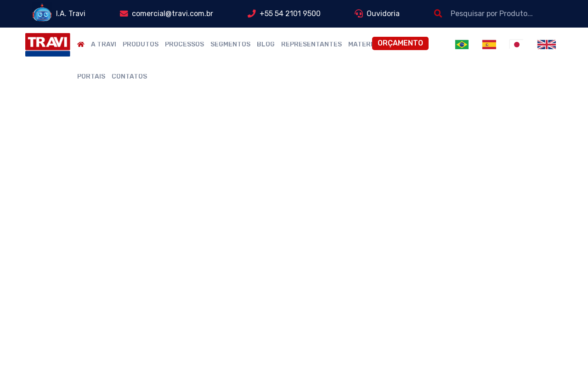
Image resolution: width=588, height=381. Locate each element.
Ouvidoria (383, 14)
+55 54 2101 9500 (290, 14)
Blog (266, 45)
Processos (184, 45)
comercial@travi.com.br (172, 14)
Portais (91, 77)
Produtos (141, 45)
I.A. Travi (71, 14)
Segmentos (230, 45)
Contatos (129, 77)
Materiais (366, 45)
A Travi (104, 45)
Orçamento (400, 43)
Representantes (311, 45)
